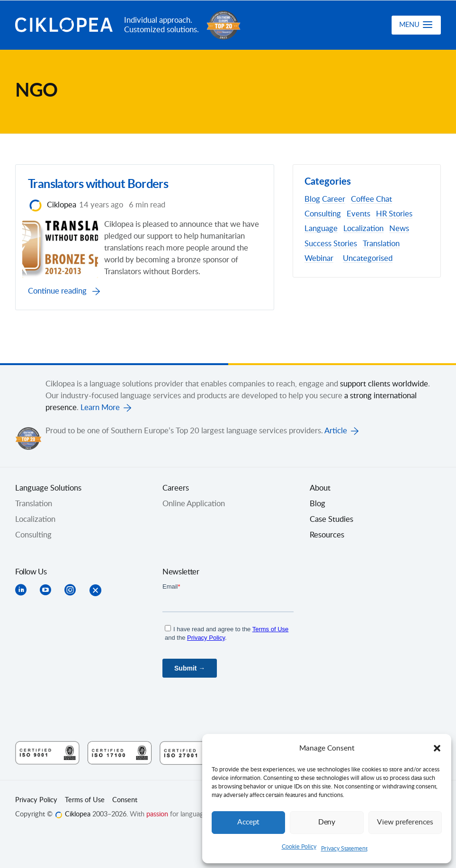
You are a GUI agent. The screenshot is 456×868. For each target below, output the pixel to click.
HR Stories (394, 214)
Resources (327, 553)
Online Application (194, 521)
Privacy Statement (344, 849)
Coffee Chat (371, 199)
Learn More (100, 425)
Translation (381, 244)
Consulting (323, 214)
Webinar (319, 259)
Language (321, 229)
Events (358, 214)
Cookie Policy (299, 847)
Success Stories (331, 244)
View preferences (405, 822)
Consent (125, 818)
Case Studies (331, 537)
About (320, 506)
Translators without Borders (101, 187)
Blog (312, 199)
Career (334, 199)
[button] (437, 748)
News (399, 229)
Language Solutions (48, 506)
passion (157, 832)
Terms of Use (85, 818)
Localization (363, 229)
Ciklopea (66, 25)
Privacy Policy (36, 818)
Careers (176, 506)
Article (336, 448)
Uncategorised (368, 259)
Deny (327, 822)
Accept (249, 822)
